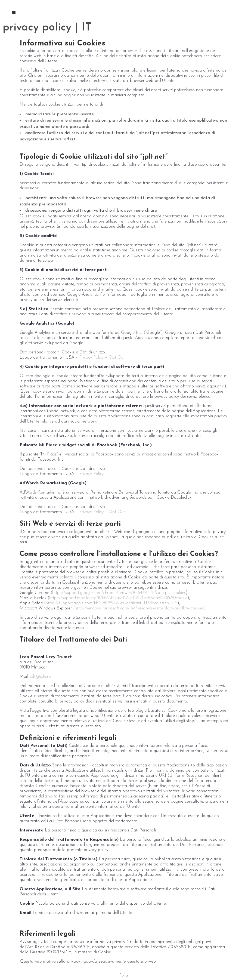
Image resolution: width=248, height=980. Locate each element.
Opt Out (117, 358)
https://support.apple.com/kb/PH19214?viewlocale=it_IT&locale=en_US (111, 603)
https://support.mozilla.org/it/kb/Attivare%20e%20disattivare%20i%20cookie (118, 598)
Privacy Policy (91, 358)
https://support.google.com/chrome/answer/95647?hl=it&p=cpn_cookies (119, 593)
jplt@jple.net (41, 677)
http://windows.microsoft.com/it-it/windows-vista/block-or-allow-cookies (139, 608)
